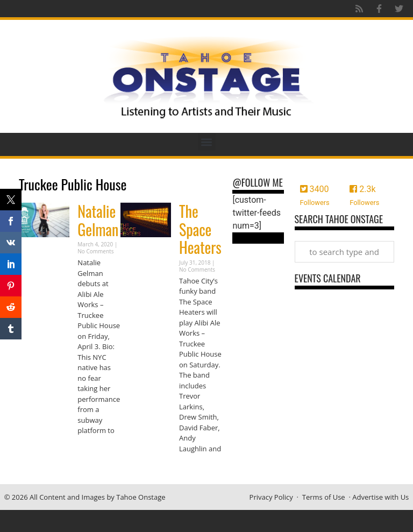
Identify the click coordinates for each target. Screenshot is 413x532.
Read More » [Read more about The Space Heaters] (198, 469)
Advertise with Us (380, 497)
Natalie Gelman (98, 220)
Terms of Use (324, 497)
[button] (207, 142)
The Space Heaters (200, 229)
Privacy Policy (271, 497)
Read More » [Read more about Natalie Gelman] (96, 452)
